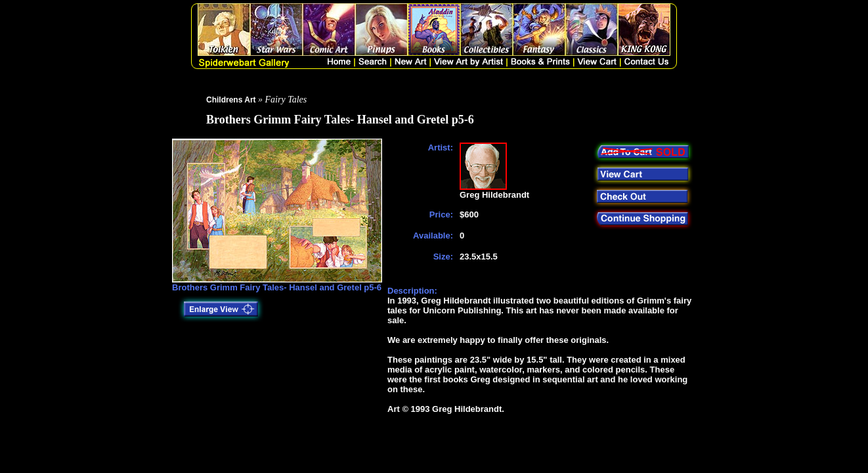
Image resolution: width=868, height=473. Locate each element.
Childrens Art (231, 100)
